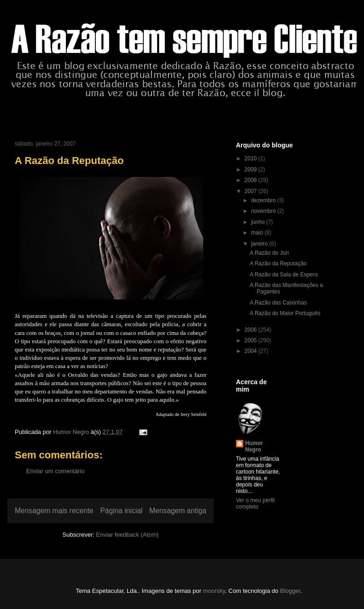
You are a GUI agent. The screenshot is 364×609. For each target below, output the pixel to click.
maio (258, 233)
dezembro (264, 200)
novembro (264, 211)
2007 (252, 191)
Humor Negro (254, 446)
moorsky (214, 591)
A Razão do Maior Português (285, 313)
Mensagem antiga (178, 511)
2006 (252, 330)
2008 (252, 180)
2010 (252, 158)
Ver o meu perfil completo (255, 504)
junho (259, 222)
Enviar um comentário (55, 471)
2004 (252, 351)
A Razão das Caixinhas (278, 303)
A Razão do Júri (269, 253)
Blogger (290, 591)
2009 (252, 170)
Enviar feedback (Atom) (128, 535)
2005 (252, 340)
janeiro (260, 244)
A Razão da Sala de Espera (284, 275)
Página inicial (121, 511)
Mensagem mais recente (54, 511)
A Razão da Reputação (278, 264)
